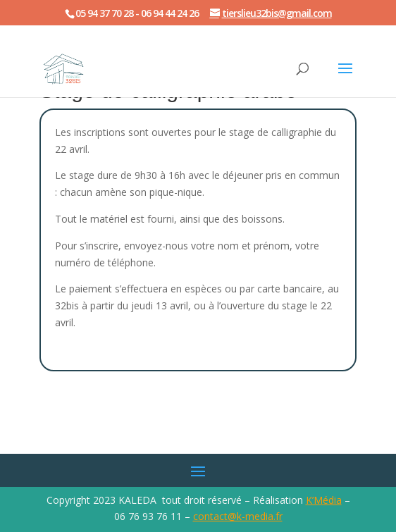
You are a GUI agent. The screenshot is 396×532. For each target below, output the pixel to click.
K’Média (324, 500)
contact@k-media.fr (238, 516)
